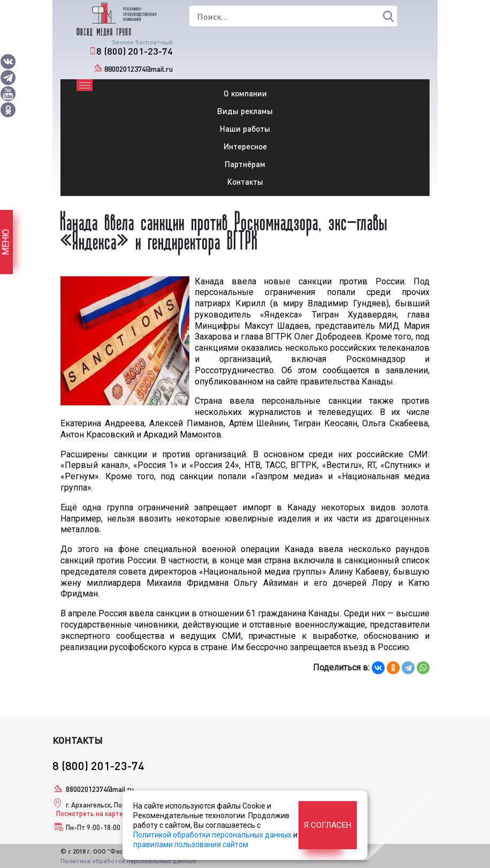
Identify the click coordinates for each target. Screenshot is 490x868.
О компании (245, 93)
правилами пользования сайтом (191, 844)
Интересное (245, 146)
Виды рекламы (245, 111)
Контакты (245, 182)
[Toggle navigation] (85, 85)
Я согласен (328, 825)
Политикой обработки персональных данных (212, 835)
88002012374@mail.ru (139, 69)
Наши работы (245, 129)
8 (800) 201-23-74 (135, 51)
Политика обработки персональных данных (128, 861)
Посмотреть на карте (90, 813)
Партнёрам (245, 164)
